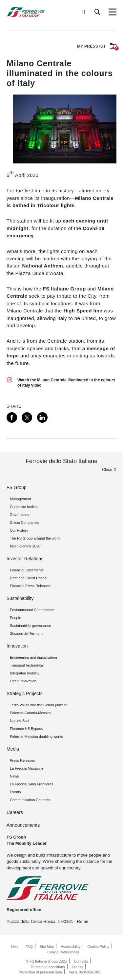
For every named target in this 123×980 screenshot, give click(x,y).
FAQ (29, 947)
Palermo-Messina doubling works (36, 736)
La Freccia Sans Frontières (31, 784)
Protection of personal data (40, 972)
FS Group (17, 487)
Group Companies (24, 522)
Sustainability (20, 598)
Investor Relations (25, 559)
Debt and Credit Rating (28, 578)
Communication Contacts (30, 800)
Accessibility (71, 947)
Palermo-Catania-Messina (31, 713)
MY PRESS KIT (97, 47)
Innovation (17, 646)
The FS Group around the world (35, 538)
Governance (20, 515)
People (15, 618)
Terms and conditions (48, 967)
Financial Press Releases (30, 586)
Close (107, 470)
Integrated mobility (25, 673)
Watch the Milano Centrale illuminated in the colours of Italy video (66, 383)
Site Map (47, 947)
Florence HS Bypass (26, 729)
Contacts (81, 961)
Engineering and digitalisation (33, 657)
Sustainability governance (30, 626)
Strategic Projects (25, 693)
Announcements (23, 825)
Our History (19, 530)
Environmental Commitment (32, 610)
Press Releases (22, 760)
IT (84, 12)
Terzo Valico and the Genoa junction (39, 705)
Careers (15, 812)
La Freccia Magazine (27, 768)
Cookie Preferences (63, 952)
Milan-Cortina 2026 (25, 546)
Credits (78, 967)
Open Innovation (23, 681)
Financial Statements (27, 570)
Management (20, 499)
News (14, 776)
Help (15, 947)
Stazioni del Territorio (27, 633)
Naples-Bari (19, 721)
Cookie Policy (98, 947)
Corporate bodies (24, 507)
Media (13, 749)
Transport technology (27, 665)
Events (15, 792)
